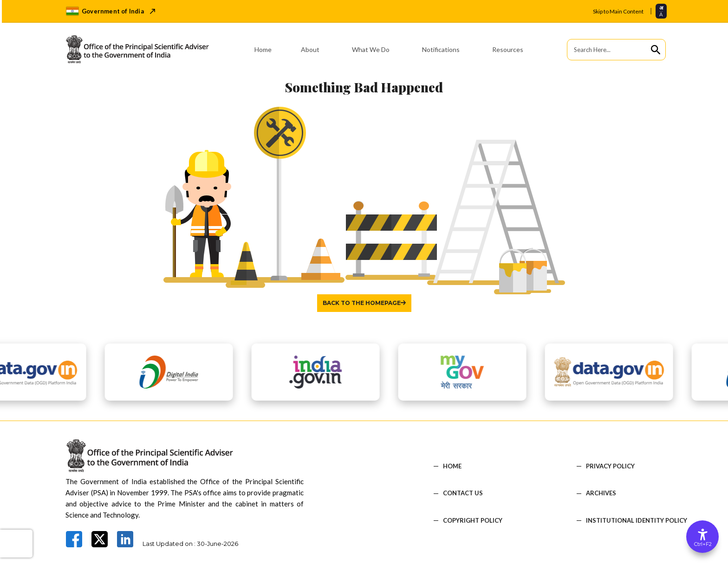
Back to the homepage (362, 303)
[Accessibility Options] (702, 537)
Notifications (441, 49)
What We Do (371, 49)
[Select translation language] (661, 11)
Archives (601, 493)
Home (263, 49)
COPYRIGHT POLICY (473, 521)
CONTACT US (463, 493)
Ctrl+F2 (703, 544)
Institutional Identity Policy (637, 521)
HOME (452, 466)
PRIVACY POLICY (610, 466)
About (310, 49)
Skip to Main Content (618, 11)
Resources (508, 49)
